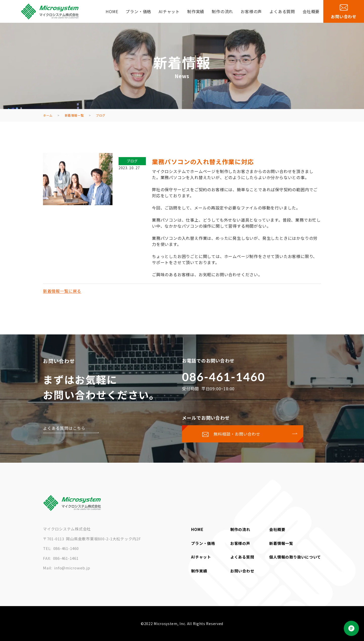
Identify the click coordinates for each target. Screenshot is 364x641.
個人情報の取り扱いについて (295, 557)
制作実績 (196, 11)
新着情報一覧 (281, 543)
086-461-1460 (224, 377)
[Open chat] (351, 628)
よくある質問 (282, 11)
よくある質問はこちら (64, 428)
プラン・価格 (138, 11)
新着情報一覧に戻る (62, 291)
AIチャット (169, 11)
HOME (112, 11)
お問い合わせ (242, 571)
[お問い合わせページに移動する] (243, 434)
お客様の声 (251, 11)
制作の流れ (222, 11)
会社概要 (311, 11)
